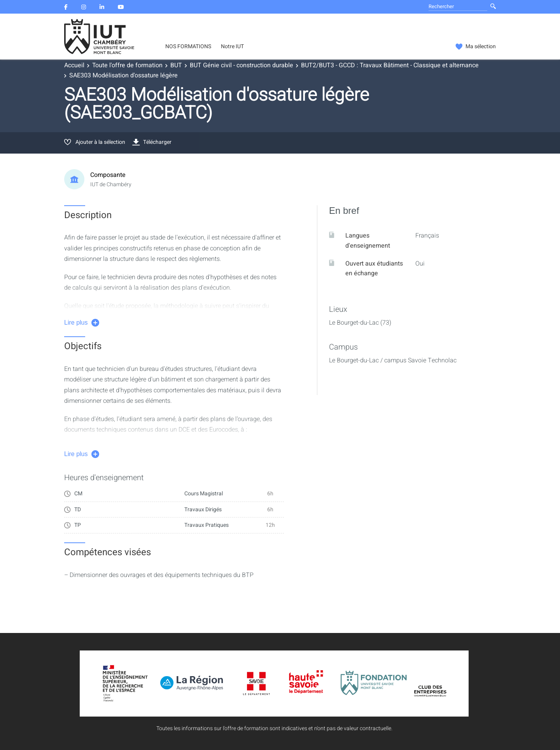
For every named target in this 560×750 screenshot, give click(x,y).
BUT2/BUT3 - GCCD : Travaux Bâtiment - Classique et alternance (390, 65)
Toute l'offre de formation (127, 65)
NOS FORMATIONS (188, 47)
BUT (176, 65)
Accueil (74, 65)
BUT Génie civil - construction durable (241, 65)
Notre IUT (232, 47)
